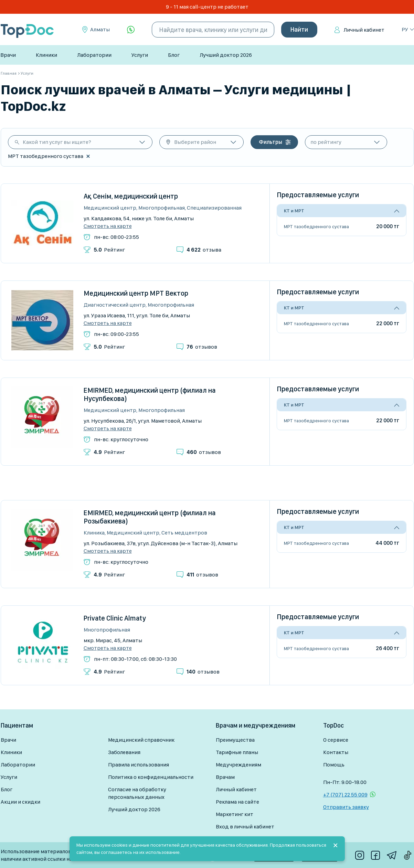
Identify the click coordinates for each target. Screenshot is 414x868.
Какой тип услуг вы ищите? (57, 142)
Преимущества (235, 740)
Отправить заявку (346, 807)
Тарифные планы (237, 752)
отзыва (204, 250)
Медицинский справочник (141, 740)
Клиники (46, 55)
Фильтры (270, 142)
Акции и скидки (20, 802)
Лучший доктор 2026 (226, 55)
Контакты (336, 752)
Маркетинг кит (235, 814)
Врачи (8, 55)
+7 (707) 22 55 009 (345, 795)
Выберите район (195, 142)
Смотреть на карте (108, 226)
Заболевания (124, 752)
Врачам (225, 777)
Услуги (140, 55)
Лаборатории (94, 55)
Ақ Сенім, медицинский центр (131, 196)
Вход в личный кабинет (245, 827)
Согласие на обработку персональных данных (137, 793)
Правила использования (139, 765)
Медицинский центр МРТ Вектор (136, 293)
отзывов (202, 347)
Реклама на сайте (237, 802)
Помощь (334, 765)
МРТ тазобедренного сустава (316, 226)
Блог (174, 55)
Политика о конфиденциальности (151, 777)
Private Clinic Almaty (115, 618)
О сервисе (336, 740)
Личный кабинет (364, 30)
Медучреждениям (238, 765)
